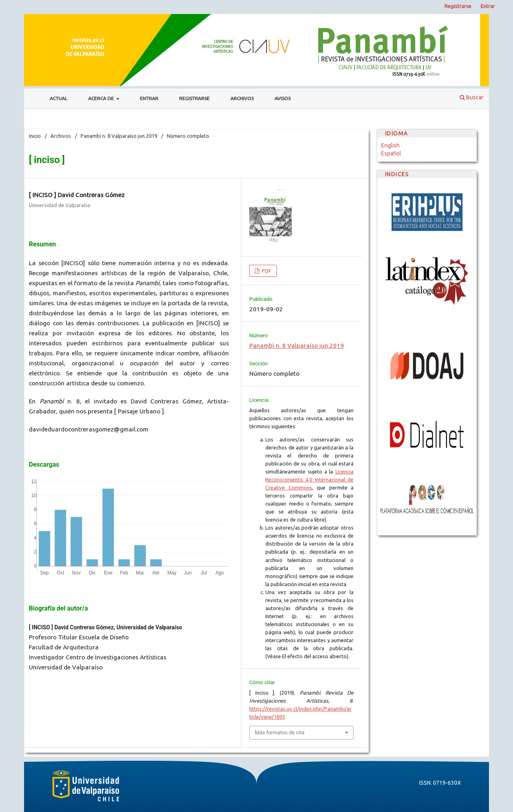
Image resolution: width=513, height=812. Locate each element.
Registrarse (194, 98)
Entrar (149, 98)
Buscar (472, 97)
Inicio (35, 136)
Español (391, 153)
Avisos (283, 98)
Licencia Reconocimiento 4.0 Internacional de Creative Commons (309, 480)
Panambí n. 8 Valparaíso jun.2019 (119, 136)
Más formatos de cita (280, 732)
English (390, 145)
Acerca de (102, 98)
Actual (59, 98)
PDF (266, 271)
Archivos (242, 98)
